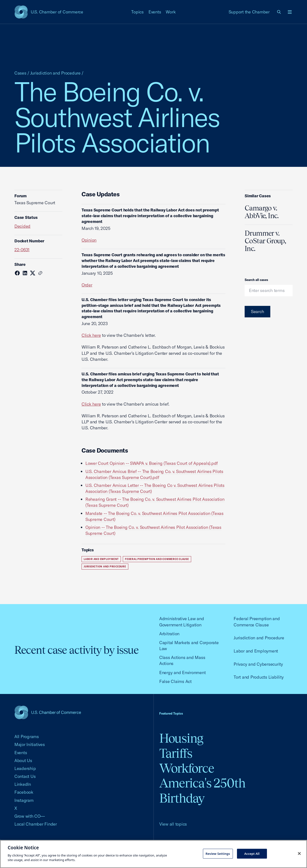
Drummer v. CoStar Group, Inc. (265, 241)
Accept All (252, 853)
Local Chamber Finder (36, 824)
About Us (23, 760)
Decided (22, 226)
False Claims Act (175, 681)
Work (171, 12)
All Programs (27, 737)
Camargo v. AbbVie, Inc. (262, 212)
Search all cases (256, 280)
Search (257, 312)
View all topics (173, 824)
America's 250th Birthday (202, 790)
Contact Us (25, 776)
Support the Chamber (249, 12)
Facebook (24, 792)
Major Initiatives (30, 744)
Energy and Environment (182, 673)
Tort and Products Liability (259, 677)
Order (87, 285)
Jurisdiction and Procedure (55, 73)
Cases (20, 73)
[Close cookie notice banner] (299, 853)
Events (155, 12)
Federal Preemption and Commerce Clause (157, 559)
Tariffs (176, 753)
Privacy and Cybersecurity (258, 664)
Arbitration (169, 634)
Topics (137, 12)
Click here (91, 335)
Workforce (187, 768)
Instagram (24, 800)
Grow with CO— (30, 816)
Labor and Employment (101, 559)
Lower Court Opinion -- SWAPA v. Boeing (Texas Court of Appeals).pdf (152, 463)
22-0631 (22, 250)
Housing (181, 738)
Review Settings (218, 853)
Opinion (89, 240)
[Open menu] (290, 12)
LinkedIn (23, 784)
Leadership (25, 768)
